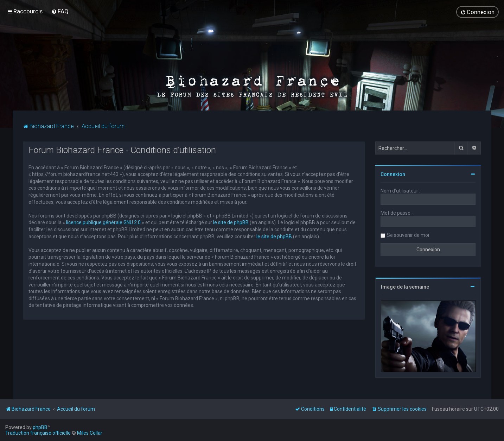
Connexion (393, 174)
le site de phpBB (231, 222)
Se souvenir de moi (408, 235)
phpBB (40, 427)
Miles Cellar (90, 433)
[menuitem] (60, 11)
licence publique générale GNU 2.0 (103, 222)
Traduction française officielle (38, 433)
